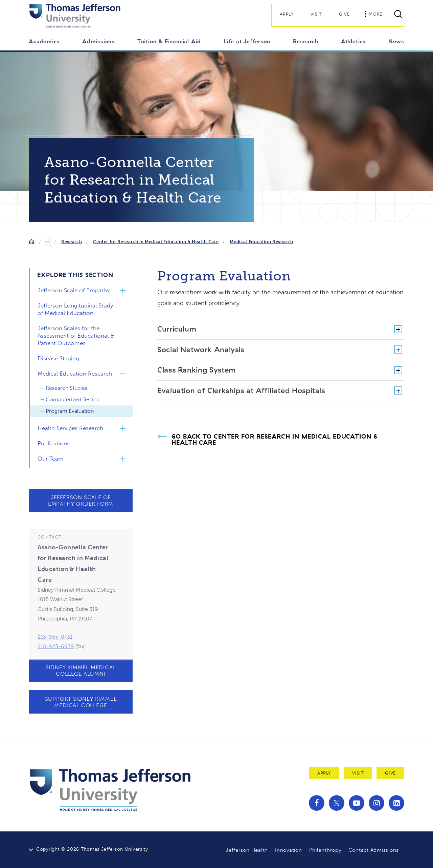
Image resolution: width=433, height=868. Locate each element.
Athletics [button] (353, 41)
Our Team (51, 459)
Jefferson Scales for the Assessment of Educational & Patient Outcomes (76, 336)
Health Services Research (70, 428)
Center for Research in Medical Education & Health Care (156, 242)
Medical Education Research (261, 242)
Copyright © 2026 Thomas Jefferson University (92, 849)
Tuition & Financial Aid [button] (169, 41)
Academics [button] (44, 41)
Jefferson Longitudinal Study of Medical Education (75, 309)
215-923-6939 (56, 662)
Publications (54, 443)
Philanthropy (325, 850)
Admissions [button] (98, 41)
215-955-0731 (55, 652)
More (373, 14)
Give (344, 14)
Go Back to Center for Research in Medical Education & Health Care (275, 440)
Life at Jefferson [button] (247, 41)
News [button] (396, 41)
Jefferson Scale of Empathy (74, 290)
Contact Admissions (374, 850)
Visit (316, 14)
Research (72, 242)
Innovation (289, 850)
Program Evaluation (70, 411)
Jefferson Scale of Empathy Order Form (81, 501)
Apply (287, 14)
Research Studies (66, 388)
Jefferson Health (247, 850)
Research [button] (306, 41)
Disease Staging (58, 358)
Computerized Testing (73, 399)
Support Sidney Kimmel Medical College (81, 702)
